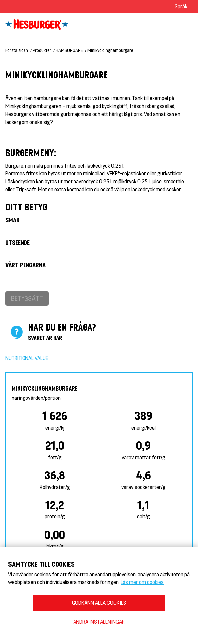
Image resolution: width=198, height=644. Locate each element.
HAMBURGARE (69, 50)
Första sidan (17, 50)
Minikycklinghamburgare (110, 50)
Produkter (42, 50)
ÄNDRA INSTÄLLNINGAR (99, 621)
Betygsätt (27, 298)
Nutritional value (27, 358)
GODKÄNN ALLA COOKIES (99, 603)
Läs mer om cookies (142, 582)
